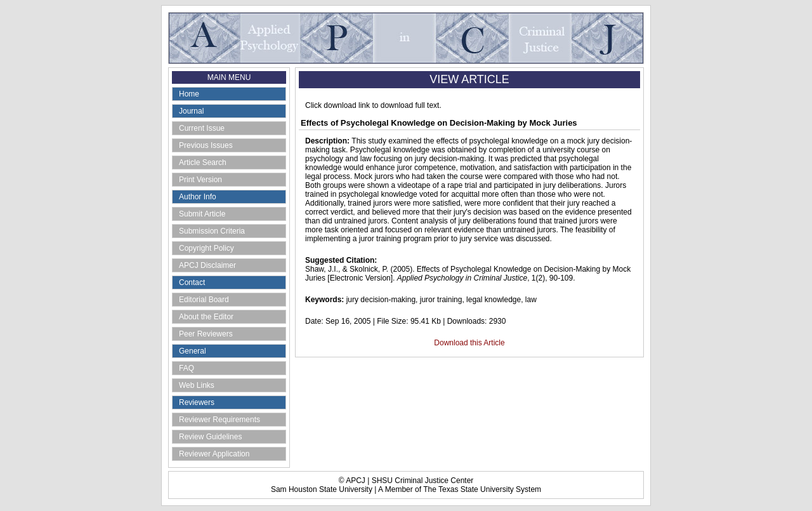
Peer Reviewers (206, 334)
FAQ (187, 368)
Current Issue (202, 128)
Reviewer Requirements (219, 420)
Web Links (197, 385)
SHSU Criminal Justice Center (423, 481)
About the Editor (206, 317)
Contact (192, 282)
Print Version (200, 180)
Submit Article (202, 214)
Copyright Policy (206, 248)
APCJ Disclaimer (207, 265)
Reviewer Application (214, 454)
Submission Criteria (212, 231)
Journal (191, 111)
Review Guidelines (210, 437)
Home (189, 94)
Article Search (203, 163)
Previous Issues (206, 145)
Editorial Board (204, 300)
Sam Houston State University (322, 489)
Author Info (198, 197)
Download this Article (469, 343)
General (193, 351)
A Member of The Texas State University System (460, 489)
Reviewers (197, 402)
